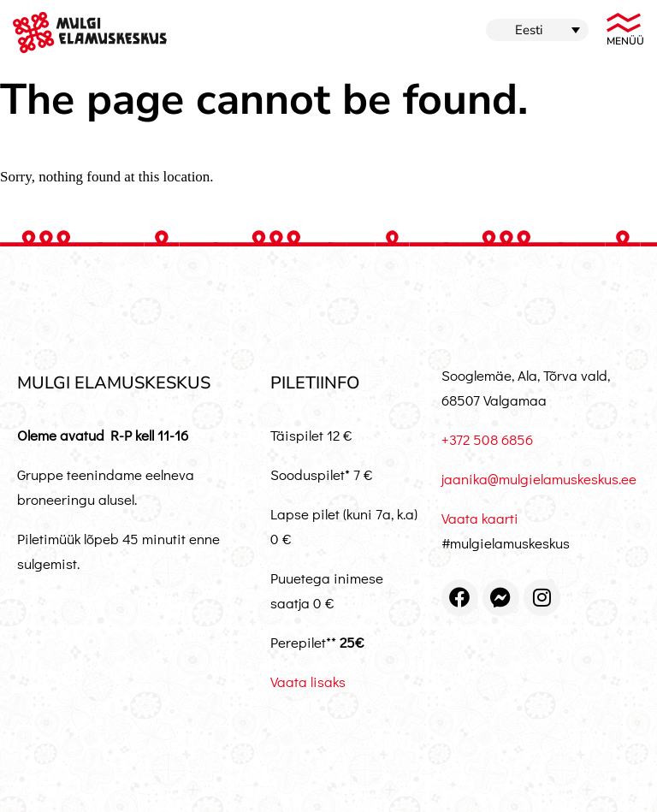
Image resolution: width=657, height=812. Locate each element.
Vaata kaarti (480, 518)
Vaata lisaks (308, 682)
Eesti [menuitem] (529, 30)
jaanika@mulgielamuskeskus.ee (539, 479)
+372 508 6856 (487, 439)
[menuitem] (537, 30)
